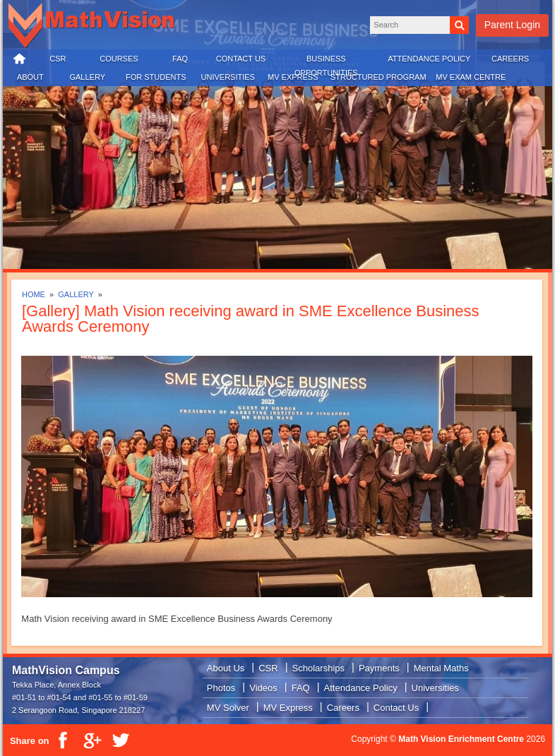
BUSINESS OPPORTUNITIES (326, 62)
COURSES (119, 59)
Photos (221, 688)
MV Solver (228, 708)
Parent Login (512, 25)
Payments (379, 668)
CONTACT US (241, 59)
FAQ (180, 59)
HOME (20, 59)
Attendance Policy (361, 688)
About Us (226, 668)
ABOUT (30, 77)
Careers (343, 708)
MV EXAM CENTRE (471, 77)
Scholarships (318, 668)
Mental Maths (441, 668)
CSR (58, 59)
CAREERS (510, 59)
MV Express (288, 708)
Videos (263, 688)
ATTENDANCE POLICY (429, 59)
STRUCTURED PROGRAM (378, 77)
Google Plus (92, 740)
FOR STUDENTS (156, 77)
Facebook (64, 740)
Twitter (120, 740)
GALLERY (87, 77)
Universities (435, 688)
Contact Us (396, 708)
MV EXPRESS (293, 77)
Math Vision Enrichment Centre (461, 739)
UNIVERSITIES (228, 77)
